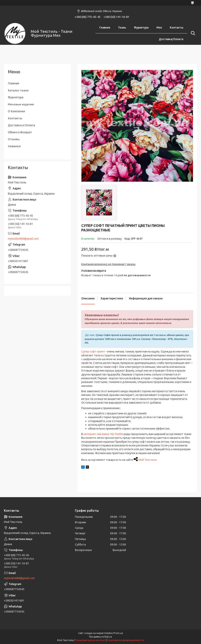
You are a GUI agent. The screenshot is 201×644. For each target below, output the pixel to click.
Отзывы (14, 139)
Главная (105, 28)
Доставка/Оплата (171, 39)
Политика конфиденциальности (126, 640)
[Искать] (192, 33)
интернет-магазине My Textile (103, 434)
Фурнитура (141, 28)
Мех (159, 28)
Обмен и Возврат (20, 132)
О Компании (16, 111)
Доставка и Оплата (21, 125)
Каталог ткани (18, 90)
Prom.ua (118, 633)
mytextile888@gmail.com (23, 239)
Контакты (177, 28)
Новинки (14, 146)
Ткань (122, 28)
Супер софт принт (93, 351)
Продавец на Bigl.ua (100, 637)
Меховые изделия (21, 104)
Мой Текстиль (148, 460)
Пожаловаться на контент (90, 640)
